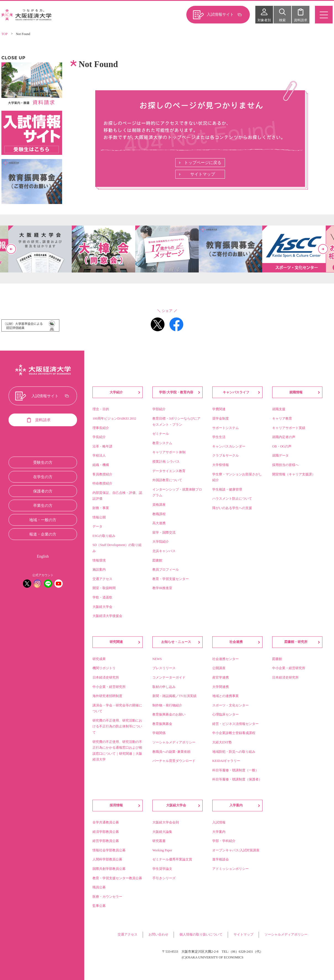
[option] (167, 249)
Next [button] (323, 249)
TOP (4, 34)
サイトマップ (203, 174)
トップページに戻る (203, 163)
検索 (282, 20)
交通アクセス (128, 934)
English (43, 556)
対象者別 (264, 20)
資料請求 (301, 20)
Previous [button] (11, 249)
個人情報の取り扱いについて (201, 934)
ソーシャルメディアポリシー (286, 934)
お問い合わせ (158, 934)
